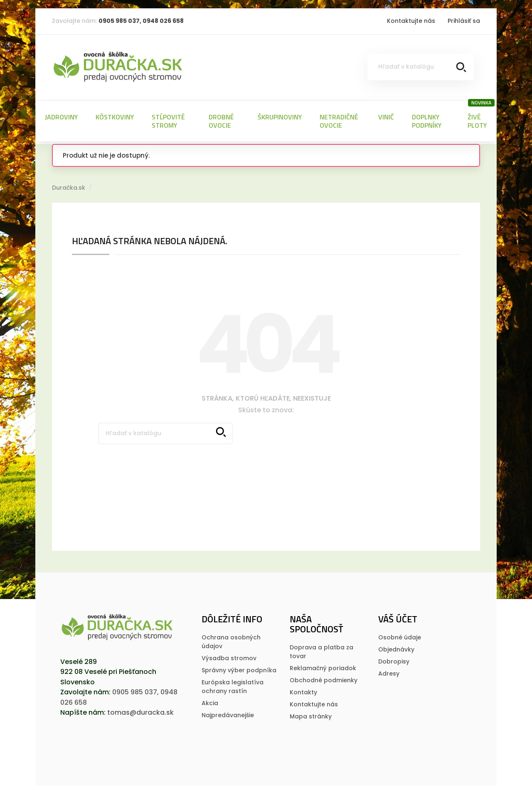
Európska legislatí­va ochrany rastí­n (233, 682)
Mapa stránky (311, 712)
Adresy (389, 669)
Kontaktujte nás (411, 21)
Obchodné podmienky (324, 676)
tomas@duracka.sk (140, 708)
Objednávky (396, 645)
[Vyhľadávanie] (421, 67)
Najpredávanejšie (228, 711)
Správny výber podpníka (239, 666)
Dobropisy (394, 657)
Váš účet (398, 615)
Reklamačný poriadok (323, 664)
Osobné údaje (400, 633)
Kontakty (303, 688)
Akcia (210, 699)
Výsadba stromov (229, 654)
